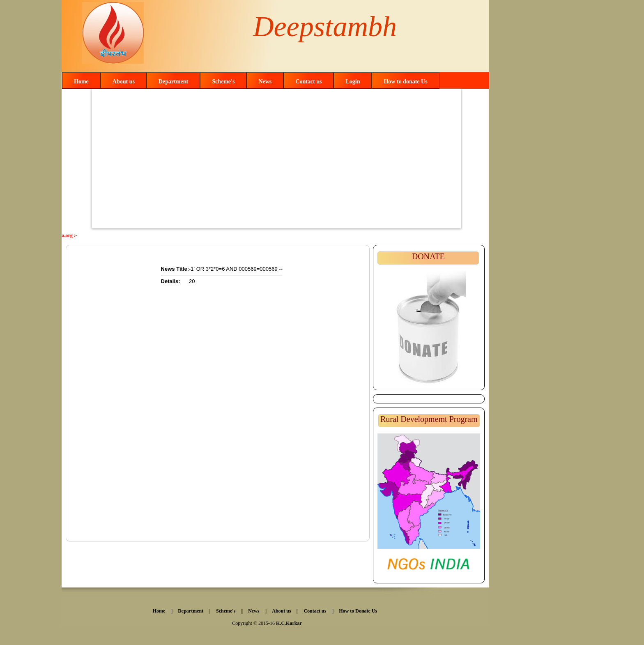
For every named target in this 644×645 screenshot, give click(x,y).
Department (173, 82)
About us (124, 82)
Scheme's (223, 82)
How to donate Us (405, 82)
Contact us (308, 82)
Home (81, 82)
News (265, 82)
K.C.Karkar (289, 623)
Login (353, 82)
